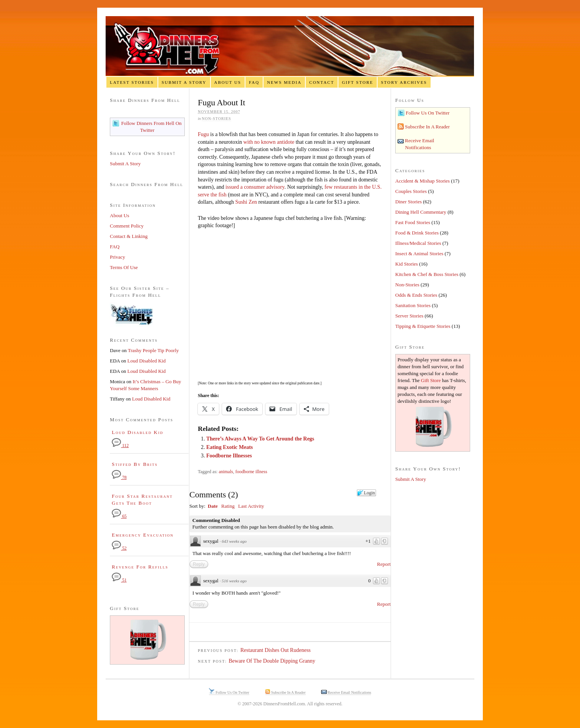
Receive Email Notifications (349, 692)
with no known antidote (269, 142)
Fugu (203, 134)
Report (384, 564)
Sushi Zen (246, 202)
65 (119, 516)
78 (119, 478)
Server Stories (409, 316)
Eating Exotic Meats (230, 447)
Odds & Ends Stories (416, 295)
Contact (322, 82)
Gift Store (358, 82)
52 (119, 548)
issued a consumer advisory (255, 187)
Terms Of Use (124, 267)
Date (213, 506)
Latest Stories (132, 82)
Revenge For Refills (140, 567)
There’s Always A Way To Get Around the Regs (260, 439)
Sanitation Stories (413, 305)
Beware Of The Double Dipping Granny (272, 661)
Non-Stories (216, 119)
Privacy (118, 257)
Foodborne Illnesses (229, 456)
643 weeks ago (234, 541)
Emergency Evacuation (143, 535)
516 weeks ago (234, 581)
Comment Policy (127, 226)
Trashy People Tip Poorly (153, 350)
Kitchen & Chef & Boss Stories (427, 274)
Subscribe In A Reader (427, 127)
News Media (284, 82)
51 (119, 580)
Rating (228, 506)
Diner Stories (408, 202)
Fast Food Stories (413, 222)
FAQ (254, 82)
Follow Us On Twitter (427, 113)
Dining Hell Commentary (421, 212)
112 (120, 446)
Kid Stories (407, 264)
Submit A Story (184, 82)
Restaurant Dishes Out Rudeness (276, 650)
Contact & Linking (129, 236)
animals (226, 472)
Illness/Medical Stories (418, 243)
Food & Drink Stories (417, 233)
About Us (228, 82)
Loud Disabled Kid (147, 361)
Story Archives (404, 82)
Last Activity (251, 506)
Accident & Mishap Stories (423, 181)
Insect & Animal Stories (419, 253)
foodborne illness (251, 472)
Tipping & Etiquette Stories (423, 326)
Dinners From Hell (290, 46)
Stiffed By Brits (135, 464)
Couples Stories (411, 191)
